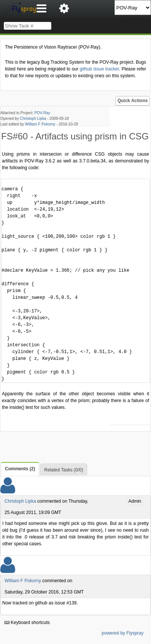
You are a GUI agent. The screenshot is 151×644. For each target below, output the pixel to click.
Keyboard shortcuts (27, 623)
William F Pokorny (40, 124)
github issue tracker (99, 69)
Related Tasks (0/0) (64, 470)
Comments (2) (20, 469)
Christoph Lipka (33, 119)
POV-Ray (42, 113)
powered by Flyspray (122, 633)
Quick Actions (133, 101)
